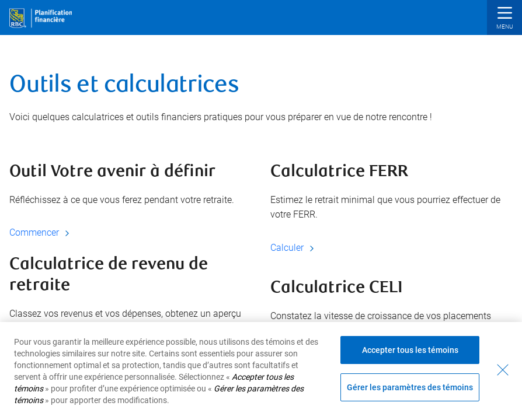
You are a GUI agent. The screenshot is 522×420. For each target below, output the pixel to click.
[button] (504, 19)
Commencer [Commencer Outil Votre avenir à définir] (41, 232)
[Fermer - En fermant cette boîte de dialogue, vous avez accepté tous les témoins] (503, 370)
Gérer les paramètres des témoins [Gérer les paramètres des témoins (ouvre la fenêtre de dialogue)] (410, 387)
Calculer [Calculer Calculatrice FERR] (294, 248)
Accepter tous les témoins (410, 350)
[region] (261, 371)
